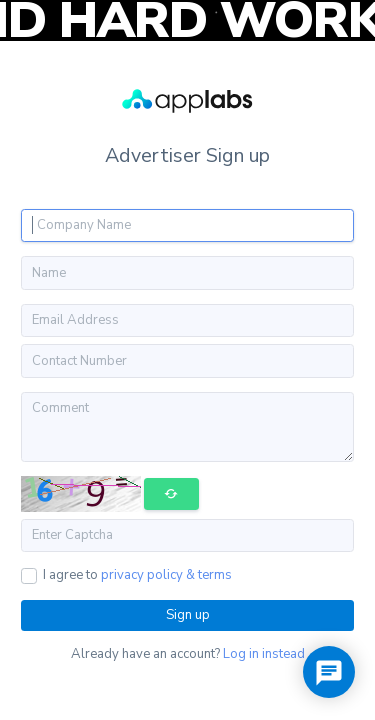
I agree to (137, 575)
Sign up (188, 615)
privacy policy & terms (166, 575)
